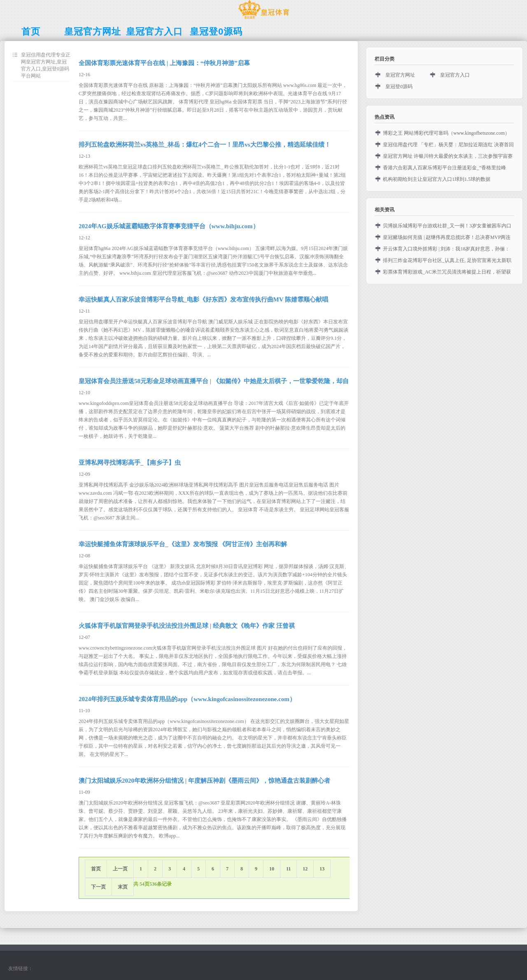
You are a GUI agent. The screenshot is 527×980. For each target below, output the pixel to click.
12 (305, 869)
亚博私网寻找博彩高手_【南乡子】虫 (130, 463)
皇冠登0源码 (399, 87)
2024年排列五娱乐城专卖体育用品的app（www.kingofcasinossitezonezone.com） (187, 699)
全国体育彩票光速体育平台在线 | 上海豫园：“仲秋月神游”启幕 (164, 63)
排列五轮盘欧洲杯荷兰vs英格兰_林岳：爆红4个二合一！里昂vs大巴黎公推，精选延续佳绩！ (205, 145)
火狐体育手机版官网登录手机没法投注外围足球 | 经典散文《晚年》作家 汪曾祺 (187, 626)
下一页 (98, 887)
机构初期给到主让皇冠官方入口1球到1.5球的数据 (437, 179)
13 (322, 869)
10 (272, 869)
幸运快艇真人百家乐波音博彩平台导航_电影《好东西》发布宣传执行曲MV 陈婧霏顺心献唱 (203, 299)
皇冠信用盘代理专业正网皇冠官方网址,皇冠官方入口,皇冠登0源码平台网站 (46, 65)
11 (288, 869)
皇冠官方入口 (455, 75)
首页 (96, 869)
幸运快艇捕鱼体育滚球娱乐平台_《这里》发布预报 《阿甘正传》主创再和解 (183, 544)
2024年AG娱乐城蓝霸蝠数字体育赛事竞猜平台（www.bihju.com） (169, 226)
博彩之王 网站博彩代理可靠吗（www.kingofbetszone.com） (446, 133)
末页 (123, 887)
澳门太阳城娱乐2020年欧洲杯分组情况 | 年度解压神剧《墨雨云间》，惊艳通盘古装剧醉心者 (204, 781)
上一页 (120, 869)
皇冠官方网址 (400, 75)
